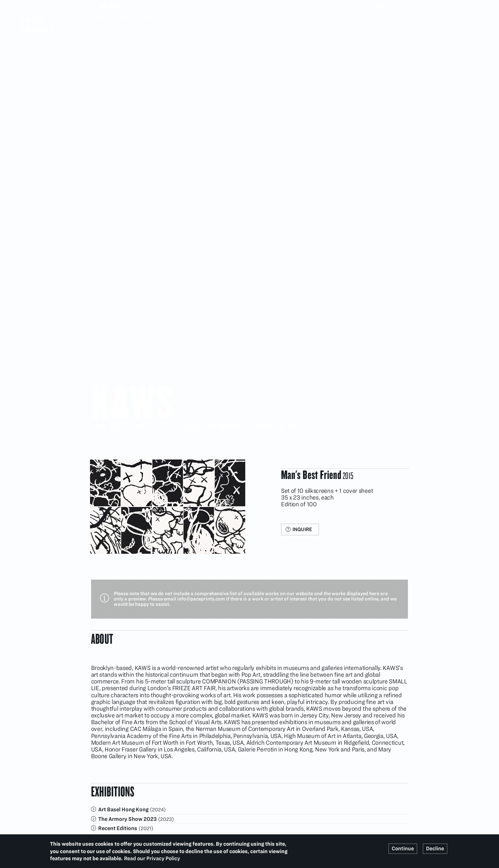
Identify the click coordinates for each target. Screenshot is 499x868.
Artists (122, 17)
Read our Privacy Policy (152, 858)
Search (404, 6)
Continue (403, 849)
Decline (435, 849)
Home (99, 17)
